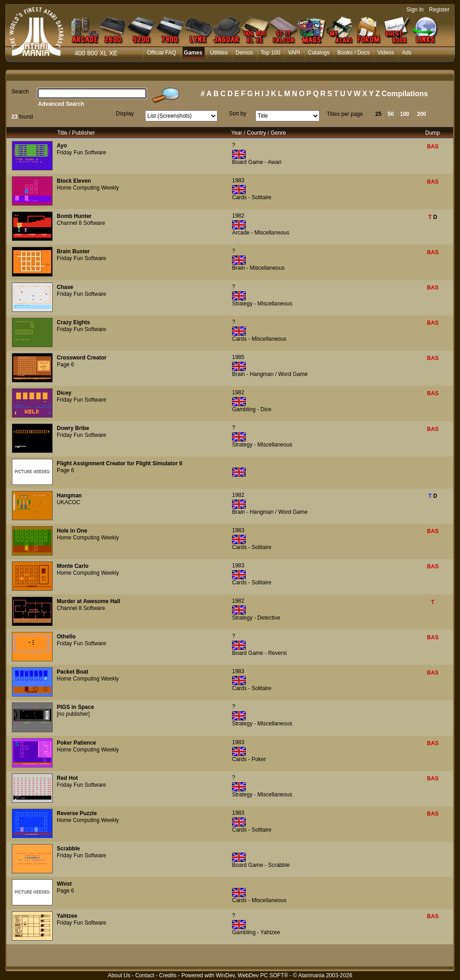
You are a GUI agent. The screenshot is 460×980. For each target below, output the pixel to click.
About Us (119, 975)
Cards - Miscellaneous (259, 339)
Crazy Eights (73, 322)
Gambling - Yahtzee (256, 932)
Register (439, 10)
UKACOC (68, 502)
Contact (144, 975)
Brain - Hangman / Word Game (270, 374)
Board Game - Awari (257, 162)
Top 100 (271, 53)
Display (125, 114)
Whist (64, 884)
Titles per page (345, 114)
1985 (238, 357)
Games (193, 53)
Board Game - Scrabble (261, 865)
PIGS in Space (75, 707)
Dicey (64, 393)
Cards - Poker (249, 759)
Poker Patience (76, 743)
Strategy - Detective (256, 618)
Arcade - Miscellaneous (261, 233)
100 (405, 114)
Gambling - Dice (252, 409)
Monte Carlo (73, 566)
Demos (244, 53)
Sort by (238, 114)
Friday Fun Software (81, 152)
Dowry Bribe (73, 428)
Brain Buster (73, 251)
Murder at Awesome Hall (89, 601)
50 (391, 114)
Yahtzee (67, 916)
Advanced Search (61, 104)
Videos (386, 53)
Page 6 (65, 365)
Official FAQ (162, 53)
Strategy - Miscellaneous (262, 304)
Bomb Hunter (74, 216)
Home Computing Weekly (88, 188)
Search (20, 92)
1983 (238, 180)
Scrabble (68, 849)
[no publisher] (73, 714)
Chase (65, 287)
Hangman (69, 495)
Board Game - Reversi (259, 653)
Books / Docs (354, 53)
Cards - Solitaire (252, 197)
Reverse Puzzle (77, 813)
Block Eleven (74, 181)
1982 (238, 216)
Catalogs (319, 53)
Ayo (62, 146)
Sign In (415, 10)
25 (378, 114)
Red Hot (67, 778)
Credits (168, 975)
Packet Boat (73, 672)
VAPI (294, 53)
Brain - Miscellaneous (258, 268)
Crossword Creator (82, 358)
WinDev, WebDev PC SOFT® (252, 975)
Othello (66, 637)
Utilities (219, 53)
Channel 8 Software (81, 223)
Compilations (405, 94)
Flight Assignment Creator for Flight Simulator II (119, 463)
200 (422, 114)
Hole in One (72, 531)
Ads (407, 53)
